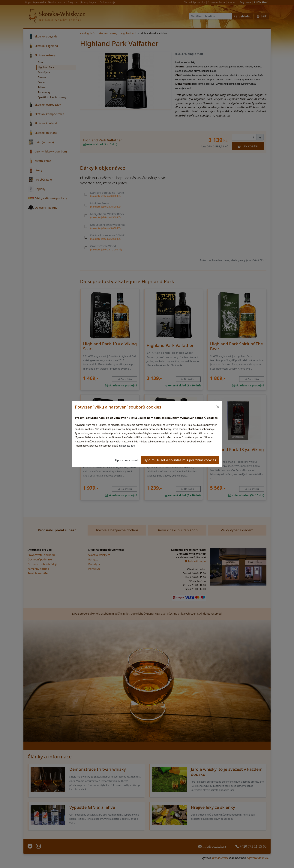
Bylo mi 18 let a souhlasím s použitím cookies (180, 460)
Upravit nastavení (126, 460)
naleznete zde (127, 446)
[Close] (218, 407)
